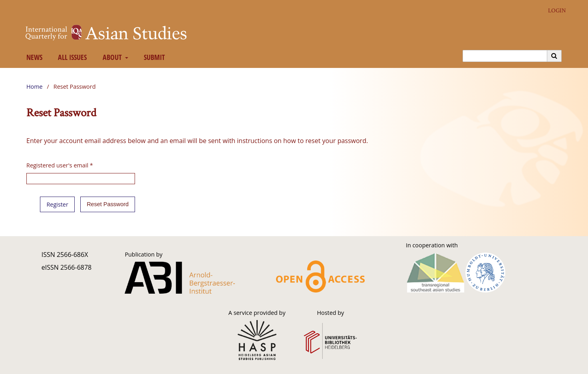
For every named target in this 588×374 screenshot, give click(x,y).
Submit (153, 57)
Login (554, 11)
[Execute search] (554, 56)
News (33, 57)
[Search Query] (505, 56)
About (111, 57)
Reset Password (108, 204)
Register (57, 204)
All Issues (71, 57)
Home (35, 87)
